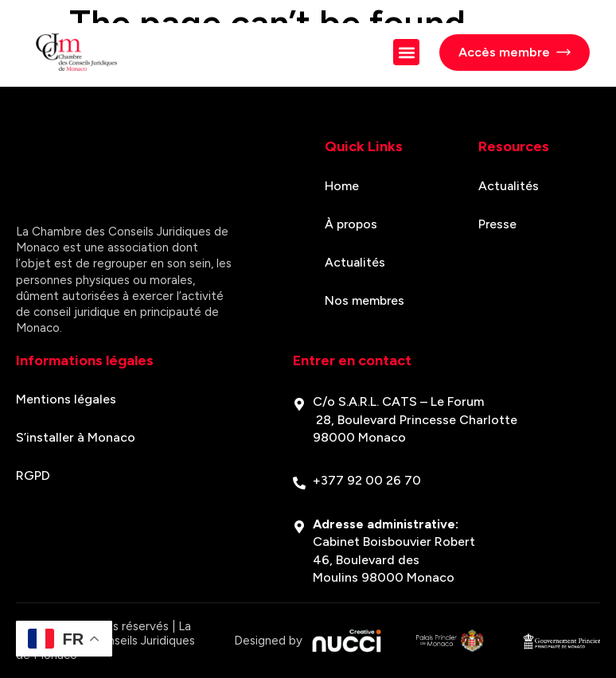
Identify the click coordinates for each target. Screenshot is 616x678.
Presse (498, 224)
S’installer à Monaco (76, 437)
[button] (406, 52)
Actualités (355, 262)
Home (342, 186)
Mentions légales (66, 399)
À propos (351, 224)
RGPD (33, 475)
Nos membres (365, 300)
